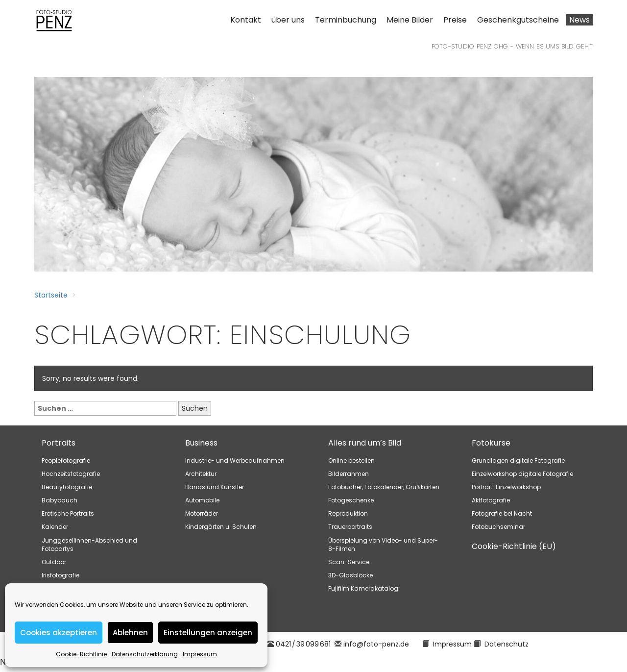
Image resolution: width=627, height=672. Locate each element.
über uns (288, 20)
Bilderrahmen (349, 474)
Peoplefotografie (66, 460)
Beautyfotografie (67, 487)
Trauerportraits (350, 527)
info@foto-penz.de (376, 644)
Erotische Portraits (68, 513)
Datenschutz (506, 644)
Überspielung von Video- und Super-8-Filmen (383, 545)
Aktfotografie (491, 500)
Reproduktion (348, 513)
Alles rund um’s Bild (365, 443)
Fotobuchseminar (498, 527)
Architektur (201, 474)
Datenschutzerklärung (145, 654)
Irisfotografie (60, 575)
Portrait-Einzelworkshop (506, 487)
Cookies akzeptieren (59, 633)
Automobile (202, 500)
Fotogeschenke (351, 500)
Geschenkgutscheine (518, 20)
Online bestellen (351, 460)
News (579, 20)
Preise (455, 20)
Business (201, 443)
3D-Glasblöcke (350, 575)
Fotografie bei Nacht (502, 513)
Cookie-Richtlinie (81, 654)
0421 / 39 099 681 (303, 644)
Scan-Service (349, 562)
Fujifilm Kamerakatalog (363, 588)
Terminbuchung (346, 20)
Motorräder (202, 513)
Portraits (59, 443)
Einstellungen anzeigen (208, 633)
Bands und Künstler (215, 487)
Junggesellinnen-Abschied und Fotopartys (89, 545)
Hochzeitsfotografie (71, 474)
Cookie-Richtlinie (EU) (514, 546)
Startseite (51, 295)
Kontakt (246, 20)
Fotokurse (491, 443)
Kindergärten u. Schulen (221, 527)
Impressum (200, 654)
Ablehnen (130, 633)
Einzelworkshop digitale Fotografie (522, 474)
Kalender (55, 527)
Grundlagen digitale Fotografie (518, 460)
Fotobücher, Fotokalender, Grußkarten (384, 487)
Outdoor (54, 562)
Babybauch (60, 500)
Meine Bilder (410, 20)
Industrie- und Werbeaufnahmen (235, 460)
